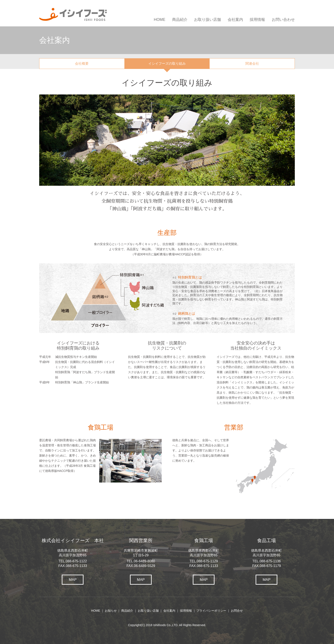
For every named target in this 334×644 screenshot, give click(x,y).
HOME (160, 20)
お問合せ (237, 611)
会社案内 (235, 20)
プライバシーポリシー (211, 611)
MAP (73, 580)
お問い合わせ (283, 20)
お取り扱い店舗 (207, 20)
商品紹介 (180, 20)
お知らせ (111, 611)
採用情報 (257, 20)
